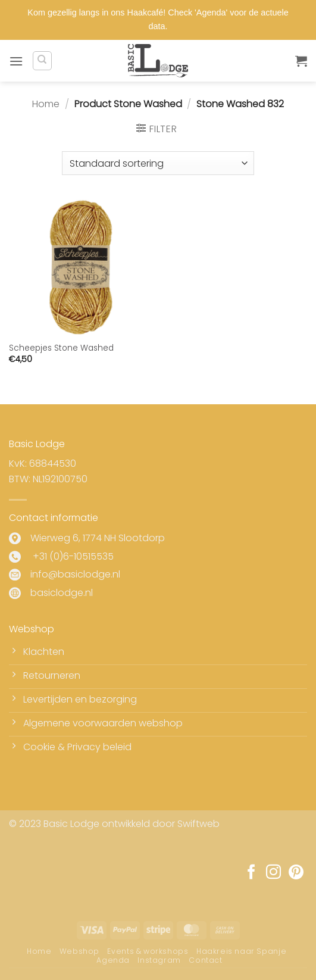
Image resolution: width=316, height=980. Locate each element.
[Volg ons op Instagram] (273, 873)
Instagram (159, 960)
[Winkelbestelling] (158, 163)
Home (46, 104)
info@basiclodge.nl (75, 574)
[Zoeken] (42, 61)
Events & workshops (148, 951)
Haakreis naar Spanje (241, 951)
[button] (16, 61)
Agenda (113, 960)
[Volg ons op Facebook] (251, 873)
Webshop (79, 951)
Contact (205, 960)
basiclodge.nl (62, 593)
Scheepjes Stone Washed (61, 348)
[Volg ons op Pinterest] (296, 873)
